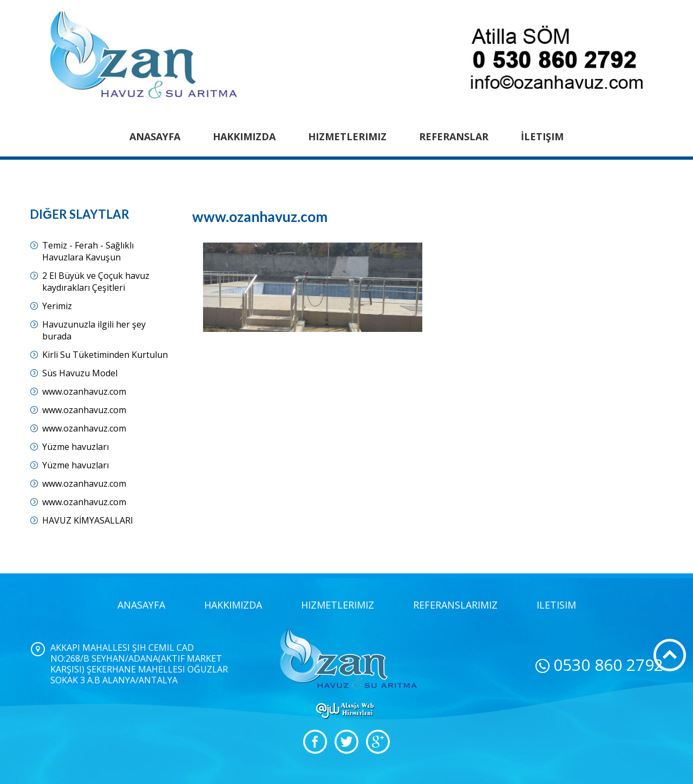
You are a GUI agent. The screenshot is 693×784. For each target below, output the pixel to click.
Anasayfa (155, 136)
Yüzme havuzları (76, 447)
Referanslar (454, 136)
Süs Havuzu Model (80, 373)
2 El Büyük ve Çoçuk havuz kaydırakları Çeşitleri (96, 282)
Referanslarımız (455, 605)
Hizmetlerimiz (347, 136)
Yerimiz (57, 306)
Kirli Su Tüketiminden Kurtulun (105, 355)
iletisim (556, 605)
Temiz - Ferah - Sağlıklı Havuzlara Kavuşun (88, 251)
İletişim (542, 136)
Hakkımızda (244, 136)
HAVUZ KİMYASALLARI (88, 520)
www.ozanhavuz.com (84, 391)
